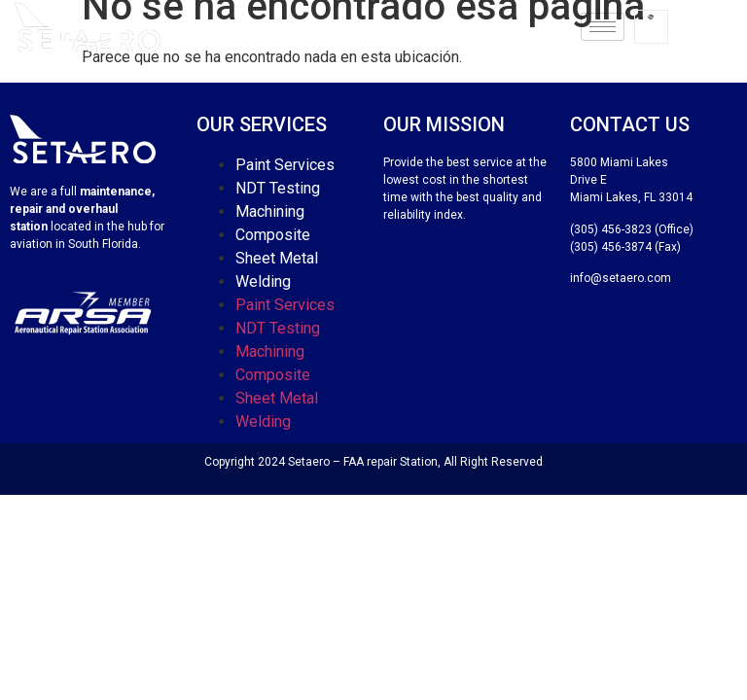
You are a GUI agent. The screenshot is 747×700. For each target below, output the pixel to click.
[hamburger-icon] (603, 27)
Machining (270, 211)
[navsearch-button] (651, 27)
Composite (273, 235)
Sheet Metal (277, 258)
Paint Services (285, 165)
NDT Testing (278, 188)
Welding (263, 281)
